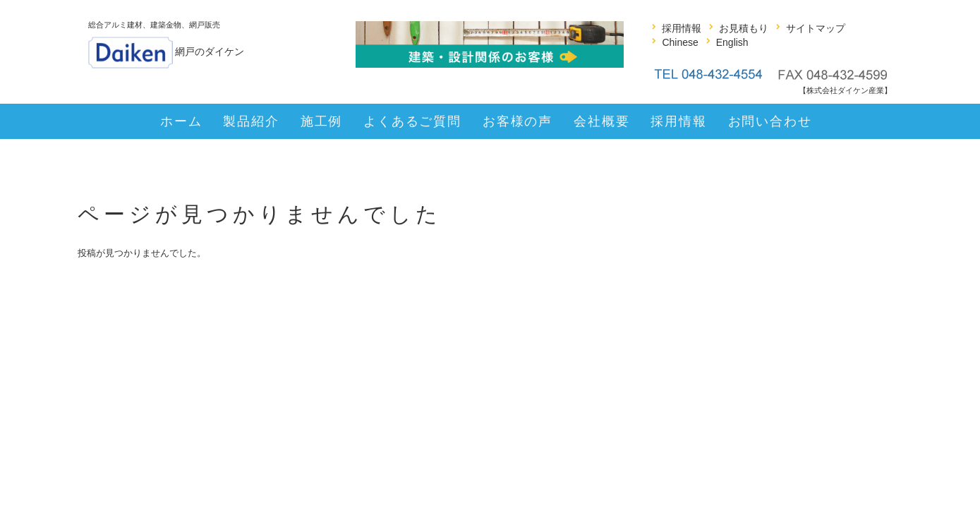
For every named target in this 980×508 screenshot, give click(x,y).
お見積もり (744, 28)
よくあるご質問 (412, 121)
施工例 (321, 121)
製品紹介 (251, 121)
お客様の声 (518, 121)
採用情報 (682, 28)
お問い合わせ (770, 121)
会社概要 (601, 121)
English (732, 42)
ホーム (181, 121)
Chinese (680, 42)
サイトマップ (816, 28)
